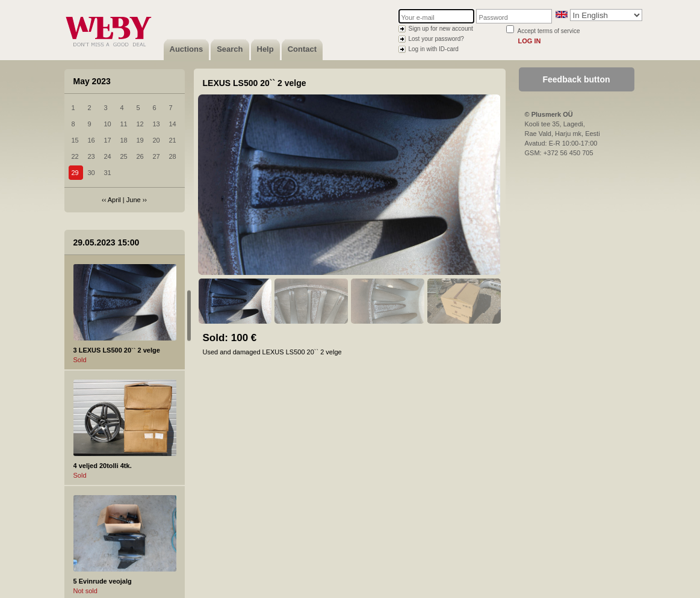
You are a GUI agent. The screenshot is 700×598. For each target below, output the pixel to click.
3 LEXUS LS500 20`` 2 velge (117, 350)
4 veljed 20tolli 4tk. (103, 466)
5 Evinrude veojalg (103, 581)
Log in (530, 41)
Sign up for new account (441, 29)
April (114, 200)
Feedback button (576, 79)
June (134, 200)
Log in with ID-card (434, 49)
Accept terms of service (549, 31)
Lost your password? (436, 39)
